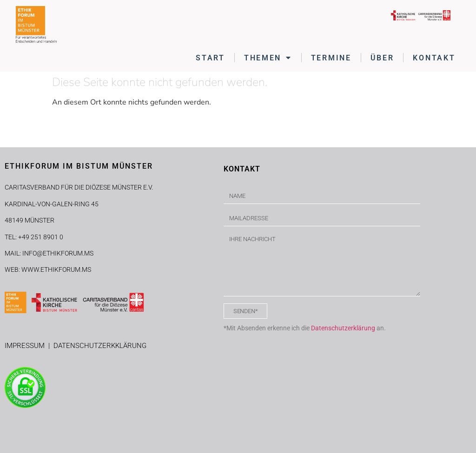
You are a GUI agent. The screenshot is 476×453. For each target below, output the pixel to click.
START (210, 58)
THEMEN (268, 58)
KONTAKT (434, 58)
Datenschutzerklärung (343, 328)
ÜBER (382, 58)
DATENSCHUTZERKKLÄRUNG (100, 346)
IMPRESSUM (26, 346)
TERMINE (331, 58)
